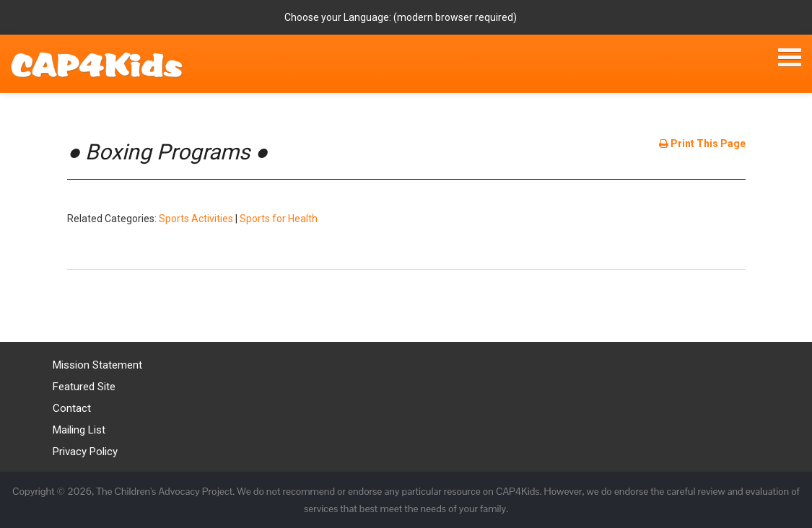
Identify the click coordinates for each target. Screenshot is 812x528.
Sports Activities (196, 219)
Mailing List (79, 430)
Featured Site (84, 387)
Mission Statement (97, 365)
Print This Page (702, 144)
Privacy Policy (85, 452)
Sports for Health (279, 219)
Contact (72, 408)
